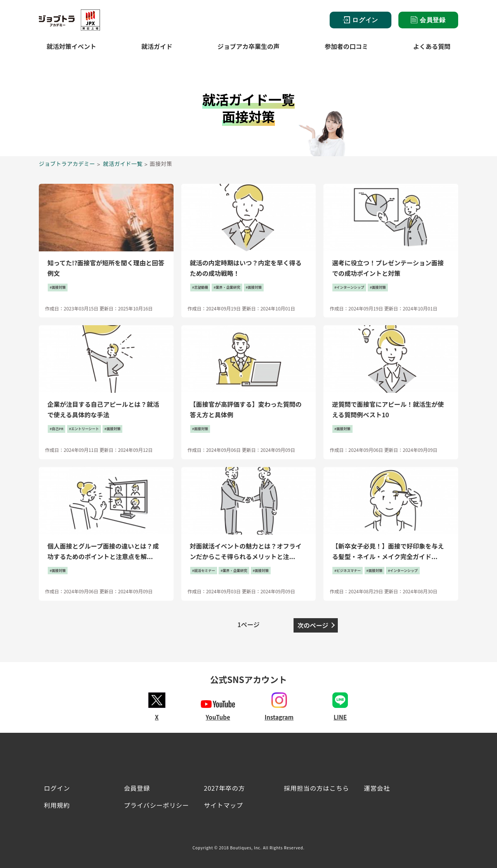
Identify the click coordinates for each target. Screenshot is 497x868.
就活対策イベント (71, 46)
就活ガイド (157, 46)
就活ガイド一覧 (123, 164)
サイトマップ (223, 805)
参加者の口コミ (346, 46)
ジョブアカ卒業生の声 (248, 46)
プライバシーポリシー (156, 805)
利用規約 (57, 805)
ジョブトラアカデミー (67, 164)
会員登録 (428, 20)
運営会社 (377, 788)
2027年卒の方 (224, 788)
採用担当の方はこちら (316, 788)
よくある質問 (432, 46)
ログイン (361, 20)
